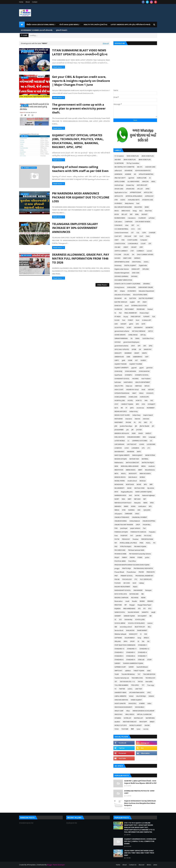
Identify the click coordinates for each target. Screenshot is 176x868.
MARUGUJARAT (137, 455)
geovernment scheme (122, 331)
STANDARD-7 (142, 656)
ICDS (143, 404)
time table (149, 682)
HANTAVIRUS (128, 382)
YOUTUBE (125, 729)
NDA (123, 499)
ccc (138, 225)
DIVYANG (134, 276)
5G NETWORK (119, 163)
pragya (117, 568)
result (127, 601)
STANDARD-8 (119, 660)
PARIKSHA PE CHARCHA (138, 532)
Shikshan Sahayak (120, 634)
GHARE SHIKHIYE (120, 335)
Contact (35, 2)
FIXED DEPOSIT (136, 317)
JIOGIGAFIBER (119, 430)
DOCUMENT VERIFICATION (123, 280)
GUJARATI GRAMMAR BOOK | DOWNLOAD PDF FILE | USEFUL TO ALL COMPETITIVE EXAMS (140, 841)
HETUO (147, 386)
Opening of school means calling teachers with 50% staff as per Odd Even (80, 169)
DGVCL (146, 262)
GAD (116, 324)
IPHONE (128, 422)
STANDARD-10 (119, 649)
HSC (152, 401)
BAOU (117, 211)
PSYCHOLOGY (127, 579)
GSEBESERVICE (138, 357)
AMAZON (145, 182)
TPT (143, 685)
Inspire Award (148, 415)
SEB (116, 627)
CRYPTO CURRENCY (121, 251)
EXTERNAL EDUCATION (139, 306)
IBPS (137, 404)
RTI (144, 609)
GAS (137, 324)
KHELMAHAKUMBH (134, 437)
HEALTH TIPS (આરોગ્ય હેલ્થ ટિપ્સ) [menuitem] (95, 24)
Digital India (143, 265)
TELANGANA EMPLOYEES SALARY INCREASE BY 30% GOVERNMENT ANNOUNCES (75, 228)
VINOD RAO (118, 714)
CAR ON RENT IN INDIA (143, 222)
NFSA (152, 503)
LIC (151, 441)
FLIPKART (146, 317)
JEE (136, 426)
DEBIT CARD (127, 258)
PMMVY (125, 557)
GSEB (128, 357)
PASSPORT (124, 536)
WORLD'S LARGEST (136, 725)
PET (116, 543)
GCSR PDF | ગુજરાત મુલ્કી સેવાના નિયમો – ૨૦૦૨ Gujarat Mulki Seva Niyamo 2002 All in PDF (140, 782)
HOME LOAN (133, 397)
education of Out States (122, 295)
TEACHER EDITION (149, 674)
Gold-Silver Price (148, 338)
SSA (143, 641)
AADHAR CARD (150, 167)
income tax (140, 408)
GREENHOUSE (119, 357)
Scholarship (128, 620)
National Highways (148, 495)
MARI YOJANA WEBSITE (122, 455)
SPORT (132, 641)
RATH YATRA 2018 (121, 594)
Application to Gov (121, 192)
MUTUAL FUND (140, 488)
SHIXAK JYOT (133, 634)
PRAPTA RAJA (127, 568)
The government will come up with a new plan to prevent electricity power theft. (79, 108)
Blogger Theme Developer (56, 865)
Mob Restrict (133, 477)
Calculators (132, 218)
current (149, 251)
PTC (136, 579)
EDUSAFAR (118, 298)
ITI (151, 422)
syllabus (128, 671)
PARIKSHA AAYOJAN (121, 532)
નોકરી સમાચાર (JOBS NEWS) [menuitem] (69, 24)
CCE (139, 229)
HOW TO (139, 401)
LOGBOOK (118, 448)
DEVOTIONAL (137, 262)
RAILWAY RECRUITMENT (122, 587)
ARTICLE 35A (148, 192)
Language (152, 437)
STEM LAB (141, 660)
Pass (116, 536)
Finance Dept (144, 313)
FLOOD (117, 320)
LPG (143, 448)
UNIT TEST (139, 689)
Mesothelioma (150, 470)
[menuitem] (22, 24)
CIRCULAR (128, 236)
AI (150, 178)
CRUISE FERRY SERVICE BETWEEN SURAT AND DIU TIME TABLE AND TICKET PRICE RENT (139, 853)
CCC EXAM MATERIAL (121, 229)
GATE (143, 324)
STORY (149, 660)
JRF (133, 430)
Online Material (135, 521)
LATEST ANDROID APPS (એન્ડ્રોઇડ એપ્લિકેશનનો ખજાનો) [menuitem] (130, 24)
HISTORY (151, 390)
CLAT (141, 236)
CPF (150, 244)
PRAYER (141, 572)
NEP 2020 (137, 499)
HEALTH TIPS (119, 386)
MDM (116, 466)
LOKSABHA (135, 448)
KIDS (144, 437)
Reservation (119, 601)
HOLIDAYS (150, 393)
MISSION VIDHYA (120, 477)
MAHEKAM (131, 452)
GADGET (123, 324)
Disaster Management (122, 273)
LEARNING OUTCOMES (140, 441)
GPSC (151, 346)
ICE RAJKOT (151, 404)
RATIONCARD (134, 594)
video (149, 703)
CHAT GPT (118, 236)
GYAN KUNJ (118, 371)
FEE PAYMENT (129, 309)
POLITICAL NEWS (120, 561)
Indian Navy (137, 415)
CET (132, 233)
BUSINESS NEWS (120, 218)
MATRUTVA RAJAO (148, 463)
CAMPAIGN (129, 222)
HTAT (116, 404)
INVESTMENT (119, 422)
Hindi (143, 390)
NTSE (124, 510)
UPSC (149, 693)
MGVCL (124, 474)
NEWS (145, 503)
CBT (133, 225)
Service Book (119, 630)
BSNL (137, 214)
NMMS (126, 506)
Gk (131, 338)
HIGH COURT (119, 390)
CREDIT (126, 247)
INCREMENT (151, 408)
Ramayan (148, 590)
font (124, 320)
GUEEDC (143, 360)
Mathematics (119, 463)
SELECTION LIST (140, 627)
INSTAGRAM (119, 419)
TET (116, 682)
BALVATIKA (138, 207)
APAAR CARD (119, 189)
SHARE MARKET (142, 630)
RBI (143, 594)
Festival (150, 309)
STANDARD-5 (119, 656)
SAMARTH (145, 612)
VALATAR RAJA (141, 696)
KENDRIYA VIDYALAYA (122, 433)
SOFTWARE (118, 638)
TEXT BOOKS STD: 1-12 (127, 682)
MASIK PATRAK (150, 455)
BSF (131, 214)
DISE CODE (136, 273)
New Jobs (137, 503)
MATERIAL (145, 459)
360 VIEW (118, 160)
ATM (116, 200)
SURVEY (131, 667)
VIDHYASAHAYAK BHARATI (123, 707)
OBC (139, 510)
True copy (151, 685)
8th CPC (140, 167)
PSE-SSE (117, 579)
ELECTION (133, 298)
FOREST (130, 320)
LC (128, 441)
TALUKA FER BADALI (128, 674)
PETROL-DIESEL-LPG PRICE (128, 543)
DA (133, 255)
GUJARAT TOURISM (136, 364)
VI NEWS (142, 703)
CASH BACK (118, 225)
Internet (137, 419)
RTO (150, 609)
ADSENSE (128, 174)
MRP (151, 484)
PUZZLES (118, 583)
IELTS (116, 408)
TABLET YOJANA (139, 671)
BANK (147, 207)
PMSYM (132, 557)
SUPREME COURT (120, 667)
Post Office (132, 561)
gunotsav (149, 368)
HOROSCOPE (144, 397)
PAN (116, 528)
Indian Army (134, 411)
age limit (131, 178)
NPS (150, 506)
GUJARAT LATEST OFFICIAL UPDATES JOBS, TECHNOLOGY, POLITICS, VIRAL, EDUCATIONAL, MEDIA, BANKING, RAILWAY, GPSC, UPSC (78, 141)
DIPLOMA (146, 269)
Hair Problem (146, 379)
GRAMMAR (128, 353)
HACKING (135, 379)
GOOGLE (118, 342)
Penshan (136, 539)
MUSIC (129, 488)
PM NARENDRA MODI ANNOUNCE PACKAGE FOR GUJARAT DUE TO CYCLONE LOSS (81, 197)
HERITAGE (138, 386)
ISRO (146, 422)
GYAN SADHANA (131, 371)
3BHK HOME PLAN (130, 160)
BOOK (117, 214)
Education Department (146, 291)
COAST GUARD (132, 240)
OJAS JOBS (147, 510)
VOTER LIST (127, 718)
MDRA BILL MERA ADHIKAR (130, 466)
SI (141, 634)
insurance (129, 419)
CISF (135, 236)
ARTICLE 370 (119, 196)
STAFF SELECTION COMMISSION (125, 645)
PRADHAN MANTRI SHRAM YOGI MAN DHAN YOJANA (132, 565)
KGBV (134, 433)
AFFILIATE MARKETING (146, 174)
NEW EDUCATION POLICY (123, 503)
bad (138, 203)
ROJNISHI (118, 609)
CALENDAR (142, 218)
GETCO (151, 331)
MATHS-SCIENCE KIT (133, 463)
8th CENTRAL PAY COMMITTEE (124, 167)
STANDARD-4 (142, 652)
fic (115, 313)
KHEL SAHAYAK (120, 437)
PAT (132, 536)
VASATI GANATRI (120, 703)
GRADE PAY (148, 349)
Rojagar (132, 605)
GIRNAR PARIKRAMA (121, 338)
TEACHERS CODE (137, 678)
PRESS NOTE (151, 572)
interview (146, 419)
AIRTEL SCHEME (120, 182)
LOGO (127, 448)
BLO (141, 211)
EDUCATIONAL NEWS (140, 295)
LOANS (142, 444)
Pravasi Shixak (119, 572)
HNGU (141, 393)
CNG (123, 240)
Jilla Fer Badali (144, 426)
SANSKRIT (118, 616)
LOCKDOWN (151, 444)
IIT (126, 408)
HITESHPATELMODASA (122, 393)
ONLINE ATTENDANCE (122, 517)
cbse (127, 225)
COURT (143, 244)
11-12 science (119, 156)
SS (138, 641)
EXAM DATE (118, 306)
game (131, 324)
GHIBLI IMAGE (133, 335)
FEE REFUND (141, 309)
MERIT (140, 470)
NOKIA (133, 506)
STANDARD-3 (131, 652)
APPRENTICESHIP (136, 192)
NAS (130, 495)
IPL (135, 422)
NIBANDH (118, 506)
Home (21, 2)
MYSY (116, 492)
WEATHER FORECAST (130, 722)
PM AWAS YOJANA (140, 547)
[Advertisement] (135, 64)
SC (115, 620)
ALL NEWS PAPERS (133, 182)
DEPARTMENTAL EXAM (122, 262)
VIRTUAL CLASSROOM (144, 714)
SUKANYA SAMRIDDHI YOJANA (133, 663)
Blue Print (148, 211)
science (150, 623)
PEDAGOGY (126, 539)
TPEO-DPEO (135, 685)
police (147, 557)
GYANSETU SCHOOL (142, 375)
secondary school (126, 627)
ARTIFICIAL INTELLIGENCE (134, 196)
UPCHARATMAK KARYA (137, 693)
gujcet (141, 368)
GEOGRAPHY (138, 328)
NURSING (131, 510)
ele (125, 298)
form (138, 320)
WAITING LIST (138, 718)
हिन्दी (132, 729)
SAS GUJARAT (142, 616)
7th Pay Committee (133, 163)
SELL (149, 627)
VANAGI (151, 696)
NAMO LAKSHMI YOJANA (144, 492)
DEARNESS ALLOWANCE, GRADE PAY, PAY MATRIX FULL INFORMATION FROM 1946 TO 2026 (81, 258)
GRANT (137, 353)
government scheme (121, 346)
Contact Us (133, 865)
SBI (150, 616)
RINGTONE (118, 605)
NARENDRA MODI (120, 495)
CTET (132, 251)
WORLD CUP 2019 (121, 725)
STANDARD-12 (144, 649)
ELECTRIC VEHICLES (121, 302)
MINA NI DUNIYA (145, 474)
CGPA (144, 233)
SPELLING (118, 641)
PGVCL (148, 543)
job (127, 430)
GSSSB (130, 360)
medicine (152, 466)
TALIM (117, 674)
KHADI (141, 433)
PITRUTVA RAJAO (126, 547)
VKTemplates (31, 865)
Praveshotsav (131, 572)
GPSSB (134, 349)
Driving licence (119, 287)
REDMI (143, 598)
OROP (138, 525)
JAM (116, 426)
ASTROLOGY (149, 196)
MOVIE (139, 484)
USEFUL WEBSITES (120, 696)
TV (115, 689)
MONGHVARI (119, 484)
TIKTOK (140, 682)
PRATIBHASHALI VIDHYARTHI (143, 568)
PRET (116, 576)
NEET (130, 499)
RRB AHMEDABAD (129, 609)
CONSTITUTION (120, 244)
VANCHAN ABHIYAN (121, 700)
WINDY (152, 722)
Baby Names (129, 203)
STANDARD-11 (132, 649)
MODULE (143, 481)
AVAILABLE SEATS (134, 200)
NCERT (117, 499)
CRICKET (134, 247)
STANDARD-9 (131, 660)
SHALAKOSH (130, 630)
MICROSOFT (133, 474)
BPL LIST (124, 214)
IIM (122, 408)
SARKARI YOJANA (129, 616)
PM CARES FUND (120, 550)
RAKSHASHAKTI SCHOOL (123, 590)
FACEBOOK (118, 309)
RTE (139, 609)
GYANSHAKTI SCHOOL (122, 379)
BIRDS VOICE (126, 211)
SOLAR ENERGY (130, 638)
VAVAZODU (132, 703)
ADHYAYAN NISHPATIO (143, 171)
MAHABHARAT (119, 452)
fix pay (126, 317)
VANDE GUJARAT (136, 700)
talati (149, 671)
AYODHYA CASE (148, 200)
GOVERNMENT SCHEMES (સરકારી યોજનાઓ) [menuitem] (37, 30)
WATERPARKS (150, 718)
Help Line (129, 386)
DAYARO (117, 258)
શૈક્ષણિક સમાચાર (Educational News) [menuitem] (40, 24)
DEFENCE (137, 258)
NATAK (137, 495)
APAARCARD (130, 189)
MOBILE (142, 477)
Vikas (128, 711)
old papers (118, 514)
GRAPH (144, 353)
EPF (139, 302)
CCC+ (133, 229)
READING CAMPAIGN (121, 598)
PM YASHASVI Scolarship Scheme (140, 554)
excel (127, 306)
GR (140, 349)
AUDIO (123, 200)
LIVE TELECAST (132, 444)
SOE (146, 634)
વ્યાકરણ (146, 729)
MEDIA (143, 466)
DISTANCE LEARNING (121, 276)
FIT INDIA (118, 317)
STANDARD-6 (131, 656)
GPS (145, 346)
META (116, 474)
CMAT (117, 240)
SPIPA (125, 641)
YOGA (117, 729)
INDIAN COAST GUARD (122, 415)
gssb (123, 360)
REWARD (150, 601)
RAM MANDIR (138, 590)
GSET (147, 357)
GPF (139, 346)
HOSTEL (130, 401)
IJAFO (132, 408)
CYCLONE (118, 255)
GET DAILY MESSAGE (139, 331)
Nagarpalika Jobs (127, 492)
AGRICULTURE (142, 178)
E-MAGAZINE (131, 287)
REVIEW (142, 601)
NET (145, 499)
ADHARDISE (128, 171)
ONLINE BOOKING (121, 521)
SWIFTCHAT (118, 671)
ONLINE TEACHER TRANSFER (124, 525)
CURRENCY (140, 251)
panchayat (124, 528)
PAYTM (117, 539)
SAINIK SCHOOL (120, 612)
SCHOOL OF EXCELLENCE (136, 623)
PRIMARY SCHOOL (127, 576)
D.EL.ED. (127, 255)
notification (142, 506)
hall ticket (118, 382)
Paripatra (152, 532)
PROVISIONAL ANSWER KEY (144, 576)
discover (142, 865)
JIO (153, 426)
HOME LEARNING (120, 397)
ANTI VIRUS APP (142, 185)
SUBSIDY (117, 663)
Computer (144, 240)
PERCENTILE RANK (147, 539)
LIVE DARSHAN (119, 444)
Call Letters (118, 222)
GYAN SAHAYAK (144, 371)
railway (141, 583)
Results (135, 601)
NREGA (117, 510)
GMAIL (137, 338)
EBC (116, 291)
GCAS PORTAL (119, 328)
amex (155, 865)
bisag (135, 211)
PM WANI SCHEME (120, 554)
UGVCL (130, 689)
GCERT (129, 328)
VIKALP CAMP (119, 711)
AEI (135, 174)
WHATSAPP (143, 722)
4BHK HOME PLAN (145, 160)
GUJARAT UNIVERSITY (122, 368)
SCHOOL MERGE (120, 623)
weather (117, 722)
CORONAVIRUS (133, 244)
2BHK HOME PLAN (148, 156)
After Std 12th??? (120, 178)
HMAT (134, 393)
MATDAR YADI (134, 459)
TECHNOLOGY (150, 678)
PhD (116, 547)
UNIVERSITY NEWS (120, 693)
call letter (152, 218)
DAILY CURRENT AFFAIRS (145, 255)
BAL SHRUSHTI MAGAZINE (123, 207)
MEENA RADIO (131, 470)
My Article (151, 488)
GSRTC (117, 360)
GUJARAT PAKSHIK (121, 364)
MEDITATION (119, 470)
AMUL (153, 182)
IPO (140, 422)
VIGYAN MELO (140, 707)
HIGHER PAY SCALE (132, 390)
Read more (57, 67)
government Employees (131, 342)
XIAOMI (147, 725)
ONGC (137, 514)
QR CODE (127, 583)
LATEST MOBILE (120, 441)
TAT (139, 674)
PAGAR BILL (147, 525)
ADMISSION (118, 174)
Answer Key (130, 185)
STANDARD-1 (143, 645)
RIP (126, 605)
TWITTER (122, 689)
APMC (148, 189)
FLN (154, 317)
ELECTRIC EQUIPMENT (146, 298)
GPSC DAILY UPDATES (122, 349)
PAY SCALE (148, 536)
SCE (120, 620)
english (132, 302)
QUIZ (134, 583)
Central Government (121, 233)
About (28, 2)
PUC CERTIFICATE (146, 579)
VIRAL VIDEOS (130, 714)
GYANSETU (129, 375)
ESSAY (145, 302)
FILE (120, 313)
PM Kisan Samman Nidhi (136, 550)
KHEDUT (148, 433)
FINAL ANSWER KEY (131, 313)
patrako (139, 536)
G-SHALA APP (147, 320)
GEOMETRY (149, 328)
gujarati (134, 368)
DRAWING (147, 284)
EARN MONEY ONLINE (146, 287)
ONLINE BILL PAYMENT (139, 517)
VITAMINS (118, 718)
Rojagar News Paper (144, 605)
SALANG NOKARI (133, 612)
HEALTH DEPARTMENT (143, 382)
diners (149, 865)
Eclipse (122, 291)
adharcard (118, 171)
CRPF (141, 247)
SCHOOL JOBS (140, 620)
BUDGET (145, 214)
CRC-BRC (118, 247)
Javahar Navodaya (126, 426)
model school (132, 481)
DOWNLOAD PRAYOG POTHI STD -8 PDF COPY (139, 792)
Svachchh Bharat (142, 667)
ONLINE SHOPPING (149, 521)
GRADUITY (118, 353)
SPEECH (146, 638)
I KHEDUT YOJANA (127, 404)
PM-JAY (117, 557)
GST (136, 360)
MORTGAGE (130, 484)
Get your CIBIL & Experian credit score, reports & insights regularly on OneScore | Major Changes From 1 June (81, 81)
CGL (138, 233)
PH (154, 543)
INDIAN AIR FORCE (121, 411)
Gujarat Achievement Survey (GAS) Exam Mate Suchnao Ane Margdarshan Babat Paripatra (140, 803)
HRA (146, 401)
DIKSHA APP (136, 269)
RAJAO (135, 587)
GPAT (133, 346)
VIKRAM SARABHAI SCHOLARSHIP (143, 711)
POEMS (140, 557)
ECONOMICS (132, 291)
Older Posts (102, 285)
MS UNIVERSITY (119, 488)
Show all (106, 43)
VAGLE (131, 696)
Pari (144, 528)
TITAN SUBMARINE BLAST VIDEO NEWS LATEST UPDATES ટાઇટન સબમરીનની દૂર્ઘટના (80, 52)
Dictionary (118, 265)
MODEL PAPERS (120, 481)
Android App (119, 185)
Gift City (143, 335)
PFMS (141, 543)
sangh (153, 612)
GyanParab (118, 375)
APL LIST (140, 189)
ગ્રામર (138, 729)
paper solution (135, 528)
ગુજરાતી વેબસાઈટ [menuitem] (62, 30)
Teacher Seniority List (122, 678)
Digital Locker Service (122, 269)
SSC (148, 641)
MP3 (145, 484)
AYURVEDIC (118, 203)
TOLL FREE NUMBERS (121, 685)
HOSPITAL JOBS (120, 401)
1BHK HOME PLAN (133, 156)
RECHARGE (135, 598)
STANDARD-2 (119, 652)
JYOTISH (139, 430)
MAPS (139, 452)
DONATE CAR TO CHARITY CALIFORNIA (127, 284)
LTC (149, 448)
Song (139, 638)
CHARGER (152, 233)
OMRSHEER (129, 514)
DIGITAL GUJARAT (130, 265)
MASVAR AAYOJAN (121, 459)
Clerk (148, 236)
